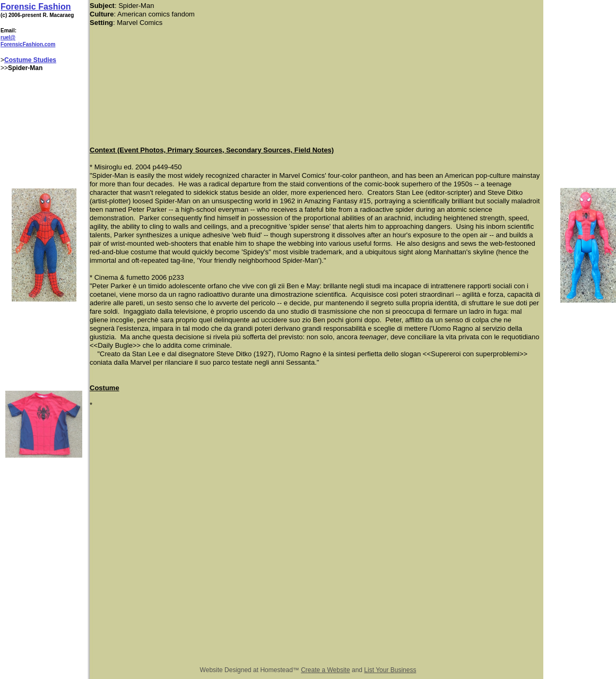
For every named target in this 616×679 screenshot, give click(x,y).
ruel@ (8, 37)
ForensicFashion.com (28, 44)
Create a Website (326, 670)
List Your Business (390, 670)
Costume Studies (30, 60)
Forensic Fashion (36, 7)
